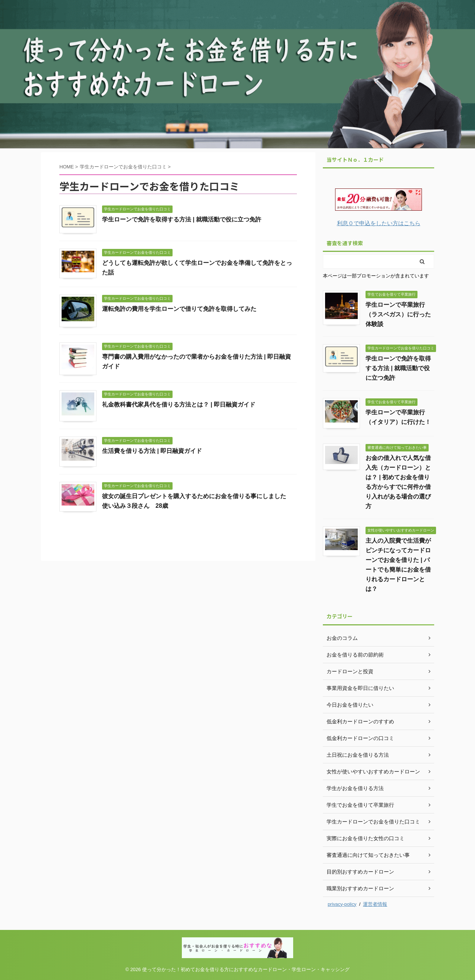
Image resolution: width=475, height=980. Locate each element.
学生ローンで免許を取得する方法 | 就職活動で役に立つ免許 (182, 219)
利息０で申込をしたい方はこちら (379, 223)
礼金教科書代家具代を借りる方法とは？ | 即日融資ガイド (179, 405)
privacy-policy (342, 904)
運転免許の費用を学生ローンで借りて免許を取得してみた (179, 309)
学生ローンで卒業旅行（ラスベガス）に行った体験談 (398, 314)
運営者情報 (375, 904)
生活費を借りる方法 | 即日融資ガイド (152, 451)
